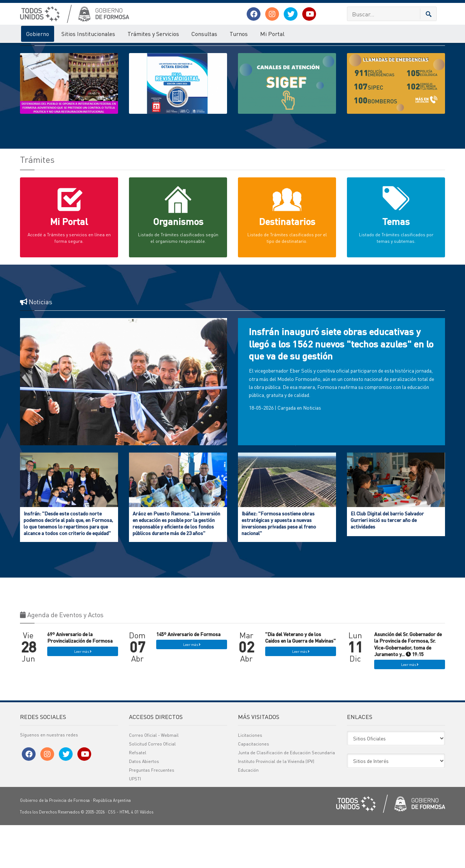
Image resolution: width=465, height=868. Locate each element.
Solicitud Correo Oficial (152, 787)
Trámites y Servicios (153, 34)
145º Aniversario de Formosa (188, 677)
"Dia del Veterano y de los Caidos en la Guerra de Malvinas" (300, 680)
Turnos (239, 34)
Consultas (204, 34)
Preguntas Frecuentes (152, 813)
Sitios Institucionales (88, 34)
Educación (248, 813)
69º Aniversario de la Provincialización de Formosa (80, 680)
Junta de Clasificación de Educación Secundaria (286, 795)
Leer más (83, 694)
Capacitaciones (254, 787)
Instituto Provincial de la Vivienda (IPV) (276, 804)
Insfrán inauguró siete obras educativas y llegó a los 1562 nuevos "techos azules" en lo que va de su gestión (341, 387)
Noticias (312, 450)
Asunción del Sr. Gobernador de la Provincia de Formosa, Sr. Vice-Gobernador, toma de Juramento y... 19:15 (408, 687)
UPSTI (135, 822)
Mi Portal (272, 34)
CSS (112, 855)
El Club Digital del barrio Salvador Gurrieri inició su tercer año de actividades (387, 563)
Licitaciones (250, 778)
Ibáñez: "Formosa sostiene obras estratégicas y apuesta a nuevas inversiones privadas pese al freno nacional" (279, 566)
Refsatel (138, 795)
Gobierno (38, 34)
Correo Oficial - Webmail (154, 778)
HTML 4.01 (129, 855)
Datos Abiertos (144, 804)
